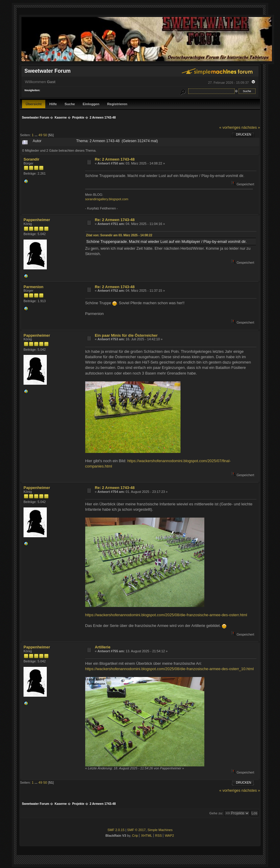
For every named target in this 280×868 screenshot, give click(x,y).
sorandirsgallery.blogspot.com (107, 199)
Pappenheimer (37, 220)
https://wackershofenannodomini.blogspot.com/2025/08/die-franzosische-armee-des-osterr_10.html (169, 669)
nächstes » (251, 127)
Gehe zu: (216, 813)
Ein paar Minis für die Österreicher (126, 335)
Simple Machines (160, 830)
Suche (70, 104)
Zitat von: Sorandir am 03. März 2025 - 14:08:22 (119, 235)
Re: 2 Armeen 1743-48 (115, 159)
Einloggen (91, 104)
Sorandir (31, 159)
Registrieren (117, 104)
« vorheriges (230, 127)
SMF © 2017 (136, 830)
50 (45, 135)
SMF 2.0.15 (116, 830)
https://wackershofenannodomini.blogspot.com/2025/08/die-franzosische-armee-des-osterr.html (166, 615)
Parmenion (34, 287)
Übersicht (34, 104)
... (36, 135)
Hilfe (53, 104)
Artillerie (102, 647)
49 (40, 135)
